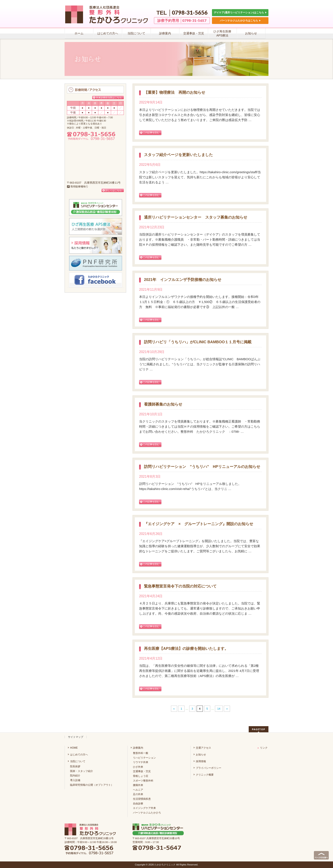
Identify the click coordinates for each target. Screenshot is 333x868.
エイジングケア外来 (144, 808)
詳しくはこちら (114, 190)
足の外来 (138, 794)
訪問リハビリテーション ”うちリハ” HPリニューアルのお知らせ (202, 467)
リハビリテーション (144, 758)
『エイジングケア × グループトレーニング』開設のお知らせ (199, 524)
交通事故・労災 (142, 771)
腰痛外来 (138, 785)
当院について (78, 761)
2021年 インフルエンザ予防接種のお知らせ (183, 280)
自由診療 (138, 804)
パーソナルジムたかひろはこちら (240, 20)
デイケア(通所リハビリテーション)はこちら (240, 12)
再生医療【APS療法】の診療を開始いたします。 (186, 649)
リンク (263, 748)
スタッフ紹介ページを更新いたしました (178, 155)
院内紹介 (75, 776)
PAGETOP (259, 729)
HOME (74, 748)
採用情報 (201, 761)
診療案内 (138, 748)
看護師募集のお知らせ (163, 404)
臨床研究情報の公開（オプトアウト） (92, 785)
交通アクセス (203, 748)
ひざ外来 (138, 767)
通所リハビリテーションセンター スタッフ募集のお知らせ (196, 217)
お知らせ (201, 755)
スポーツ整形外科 (143, 781)
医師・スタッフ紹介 (82, 771)
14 (219, 709)
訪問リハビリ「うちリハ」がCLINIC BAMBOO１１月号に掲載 (198, 342)
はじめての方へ (79, 755)
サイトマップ (76, 737)
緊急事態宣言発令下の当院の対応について (180, 586)
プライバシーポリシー (209, 768)
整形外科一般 (141, 753)
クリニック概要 (205, 775)
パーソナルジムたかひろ (147, 813)
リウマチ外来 (141, 762)
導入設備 (75, 780)
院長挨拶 (75, 766)
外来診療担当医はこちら (109, 98)
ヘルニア (138, 790)
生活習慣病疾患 (142, 799)
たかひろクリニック (165, 865)
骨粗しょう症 (141, 776)
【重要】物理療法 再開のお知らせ (175, 93)
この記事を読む (151, 133)
